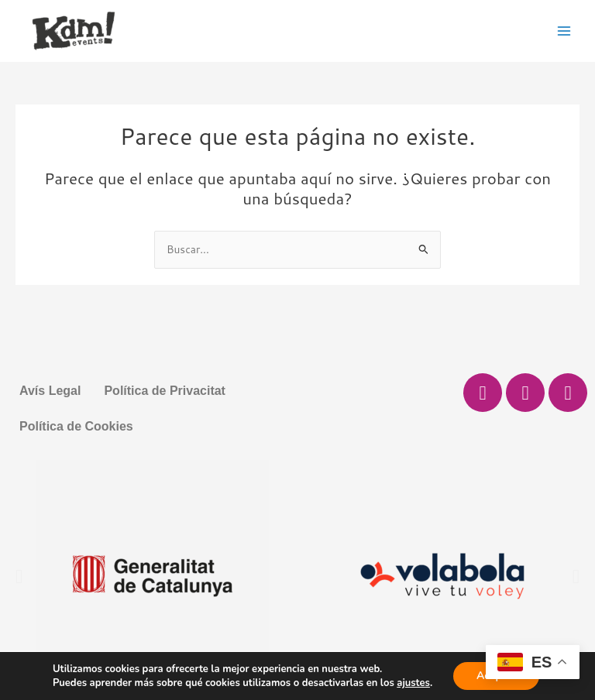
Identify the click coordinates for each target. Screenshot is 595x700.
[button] (19, 576)
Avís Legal (50, 391)
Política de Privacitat (165, 391)
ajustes (413, 683)
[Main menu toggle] (564, 31)
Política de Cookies (76, 426)
